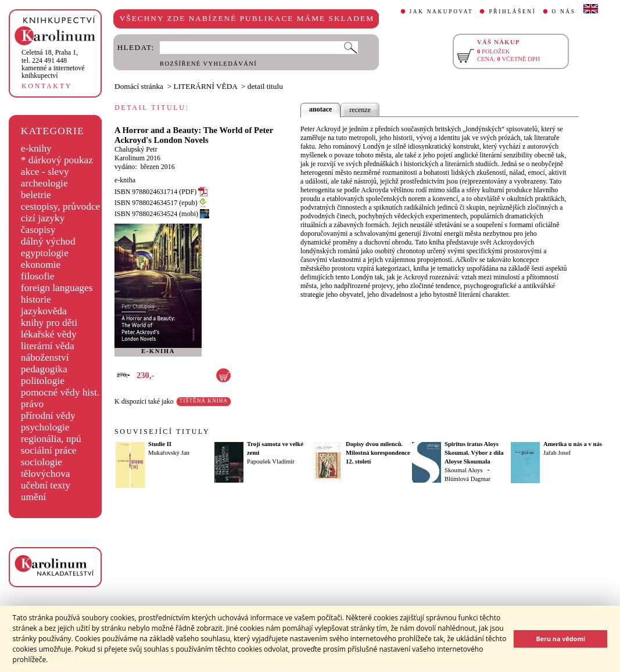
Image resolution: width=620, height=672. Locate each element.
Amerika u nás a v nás (573, 444)
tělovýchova (46, 474)
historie (36, 299)
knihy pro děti (49, 323)
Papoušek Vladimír (271, 461)
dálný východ (48, 241)
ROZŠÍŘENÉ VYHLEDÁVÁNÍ (208, 64)
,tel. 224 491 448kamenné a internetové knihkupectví (53, 64)
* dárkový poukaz (57, 160)
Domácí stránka (139, 86)
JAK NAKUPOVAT (442, 12)
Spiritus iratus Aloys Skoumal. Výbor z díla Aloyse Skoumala (474, 453)
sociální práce (49, 450)
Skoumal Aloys (463, 470)
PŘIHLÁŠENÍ (512, 12)
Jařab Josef (557, 453)
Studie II (160, 444)
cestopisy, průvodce (61, 206)
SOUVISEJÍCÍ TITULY (162, 432)
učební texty (46, 485)
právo (32, 404)
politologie (43, 381)
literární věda (48, 346)
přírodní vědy (48, 416)
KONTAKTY (47, 86)
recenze (360, 110)
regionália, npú (51, 439)
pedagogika (44, 369)
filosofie (38, 276)
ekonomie (41, 265)
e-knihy (36, 148)
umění (33, 497)
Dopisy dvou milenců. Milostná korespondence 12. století (378, 453)
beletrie (36, 195)
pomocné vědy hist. (60, 392)
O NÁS (564, 12)
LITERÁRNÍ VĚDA (206, 86)
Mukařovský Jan (169, 453)
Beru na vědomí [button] (560, 639)
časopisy (38, 230)
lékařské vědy (49, 334)
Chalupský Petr (136, 149)
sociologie (42, 462)
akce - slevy (45, 172)
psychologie (45, 427)
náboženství (45, 357)
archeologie (44, 183)
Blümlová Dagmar (467, 479)
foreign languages (57, 288)
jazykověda (44, 311)
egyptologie (45, 253)
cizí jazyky (43, 218)
